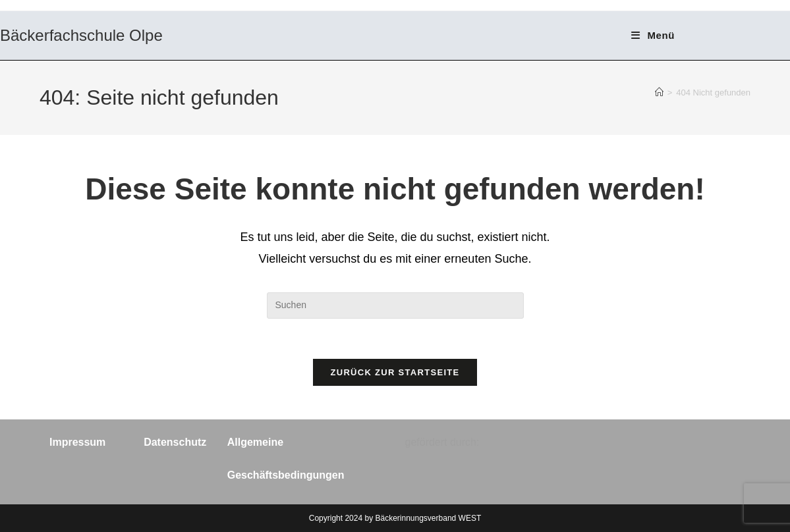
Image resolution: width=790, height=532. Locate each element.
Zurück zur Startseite (395, 372)
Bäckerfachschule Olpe (81, 35)
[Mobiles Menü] (653, 35)
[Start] (659, 93)
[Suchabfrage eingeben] (395, 306)
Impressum (77, 442)
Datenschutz (175, 442)
